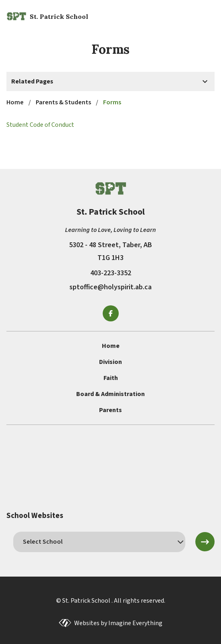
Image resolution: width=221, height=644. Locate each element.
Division (110, 362)
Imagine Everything (135, 623)
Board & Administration (110, 394)
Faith (111, 378)
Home (111, 346)
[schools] (99, 542)
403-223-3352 (111, 273)
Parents (110, 410)
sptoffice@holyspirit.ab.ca (110, 287)
